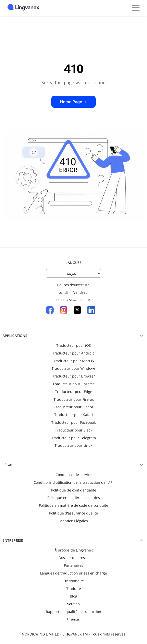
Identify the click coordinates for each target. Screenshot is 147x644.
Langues (74, 263)
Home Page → (74, 102)
